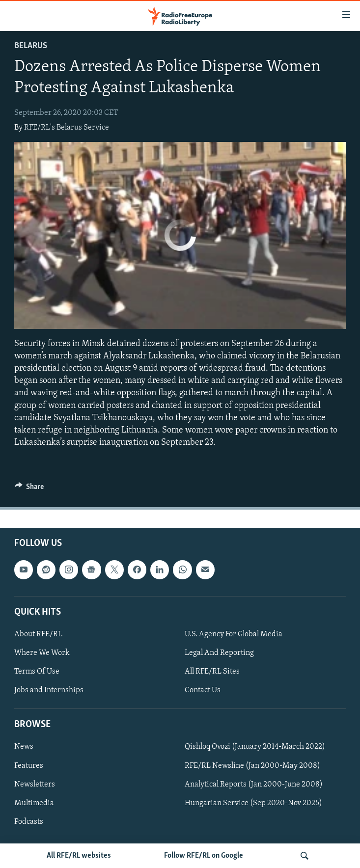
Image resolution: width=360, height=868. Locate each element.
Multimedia (34, 803)
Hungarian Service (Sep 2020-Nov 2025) (253, 803)
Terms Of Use (37, 672)
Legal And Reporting (219, 653)
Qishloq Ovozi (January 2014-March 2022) (255, 747)
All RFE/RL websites (79, 856)
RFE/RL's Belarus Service (67, 128)
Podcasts (29, 822)
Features (29, 766)
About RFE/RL (38, 634)
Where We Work (42, 653)
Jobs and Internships (49, 690)
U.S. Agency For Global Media (234, 634)
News (24, 747)
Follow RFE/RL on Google (204, 856)
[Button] (29, 489)
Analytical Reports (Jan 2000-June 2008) (254, 785)
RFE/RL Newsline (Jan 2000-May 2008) (252, 766)
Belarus (31, 46)
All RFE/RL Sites (212, 672)
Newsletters (35, 785)
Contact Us (203, 690)
